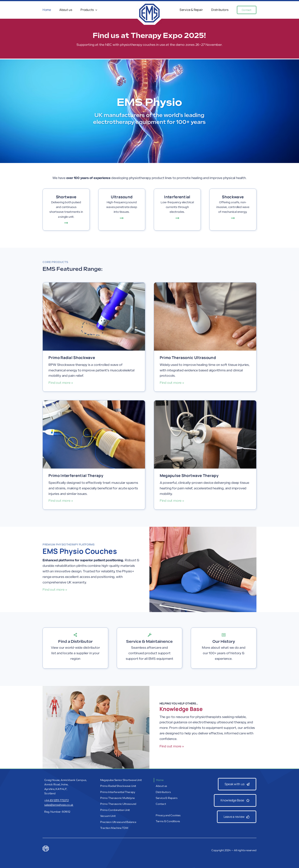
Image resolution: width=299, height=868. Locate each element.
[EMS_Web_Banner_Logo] (149, 4)
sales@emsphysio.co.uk (59, 805)
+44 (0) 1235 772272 (56, 800)
